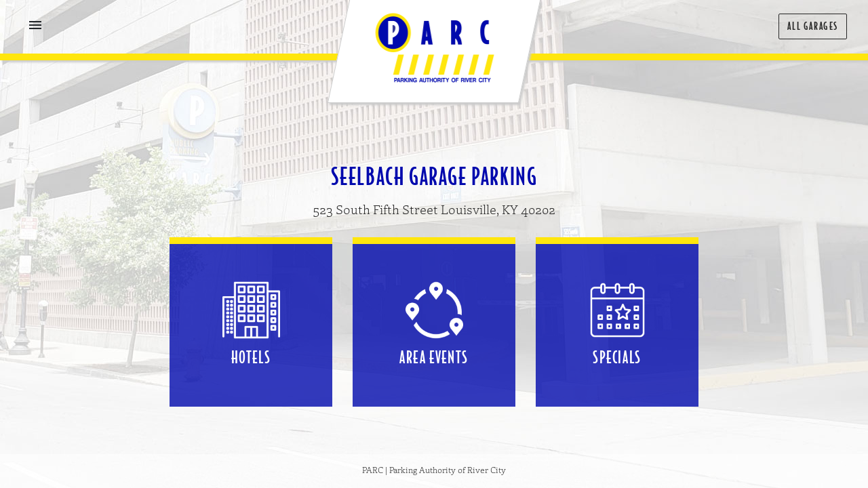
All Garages (813, 26)
